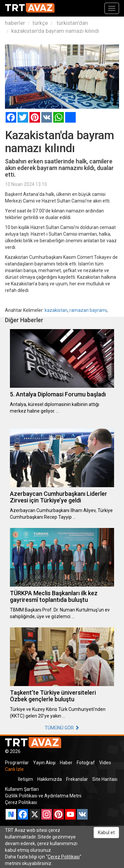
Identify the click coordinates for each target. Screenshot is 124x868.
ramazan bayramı (88, 310)
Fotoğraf (86, 763)
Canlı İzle (14, 769)
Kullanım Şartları (22, 789)
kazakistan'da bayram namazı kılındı (55, 31)
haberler (15, 23)
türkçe (40, 23)
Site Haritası (105, 779)
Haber (66, 763)
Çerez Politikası (21, 802)
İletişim (25, 779)
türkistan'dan (72, 23)
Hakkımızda (50, 779)
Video (105, 763)
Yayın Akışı (44, 763)
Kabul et (106, 833)
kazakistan (56, 310)
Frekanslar (77, 779)
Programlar (17, 763)
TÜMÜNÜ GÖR (62, 728)
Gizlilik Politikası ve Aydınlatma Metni (43, 796)
